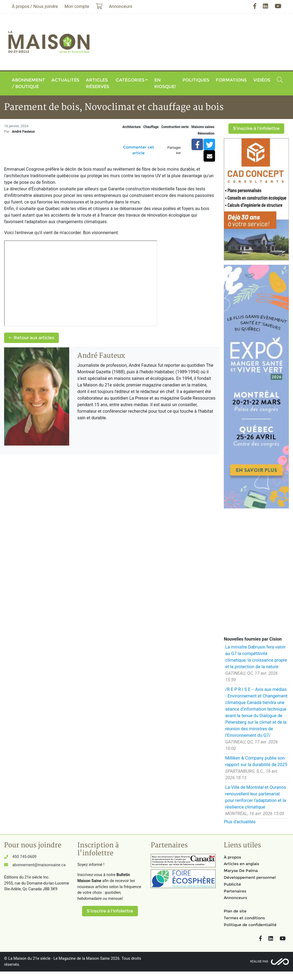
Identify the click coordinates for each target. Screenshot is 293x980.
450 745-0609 (24, 857)
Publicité (232, 884)
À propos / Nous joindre (35, 6)
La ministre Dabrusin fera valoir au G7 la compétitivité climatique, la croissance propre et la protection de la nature (256, 657)
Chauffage (151, 127)
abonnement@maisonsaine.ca (39, 865)
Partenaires (235, 891)
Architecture (131, 127)
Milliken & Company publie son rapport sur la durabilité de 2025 (256, 761)
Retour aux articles (31, 338)
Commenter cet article (139, 150)
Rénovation (206, 133)
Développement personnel (250, 877)
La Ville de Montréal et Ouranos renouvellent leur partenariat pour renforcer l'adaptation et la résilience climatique (256, 797)
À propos (232, 857)
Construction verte (175, 127)
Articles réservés (98, 83)
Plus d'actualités (240, 822)
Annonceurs (235, 898)
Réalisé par (259, 962)
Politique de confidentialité (250, 925)
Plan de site (235, 911)
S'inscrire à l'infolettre (256, 128)
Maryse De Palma (241, 871)
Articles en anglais (241, 864)
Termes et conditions (244, 918)
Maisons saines (203, 127)
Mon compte (77, 6)
